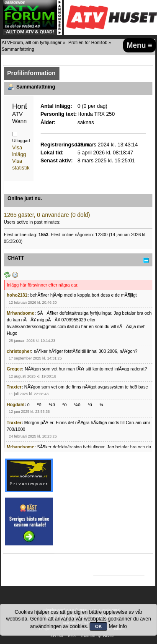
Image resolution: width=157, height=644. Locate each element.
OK (99, 626)
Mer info (118, 626)
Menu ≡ (140, 45)
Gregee (14, 369)
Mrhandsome (21, 313)
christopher (19, 351)
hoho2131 (17, 295)
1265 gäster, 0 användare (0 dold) (47, 215)
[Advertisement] (126, 489)
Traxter (14, 387)
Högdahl (15, 404)
